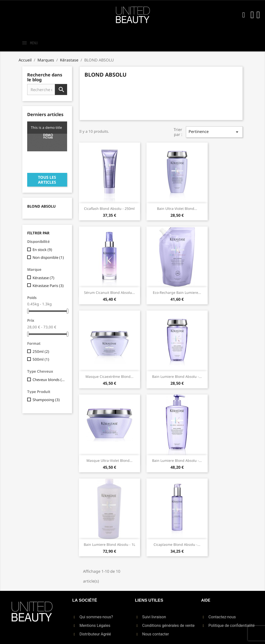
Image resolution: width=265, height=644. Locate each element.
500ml (41, 359)
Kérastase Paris (48, 286)
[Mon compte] (252, 15)
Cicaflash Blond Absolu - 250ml (109, 209)
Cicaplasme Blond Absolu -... (177, 544)
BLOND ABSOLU (41, 206)
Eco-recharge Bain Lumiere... (177, 292)
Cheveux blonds (49, 380)
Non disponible (48, 257)
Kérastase (43, 278)
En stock (42, 250)
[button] (244, 15)
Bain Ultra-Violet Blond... (177, 209)
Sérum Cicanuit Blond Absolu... (109, 292)
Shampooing (46, 400)
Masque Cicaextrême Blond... (109, 376)
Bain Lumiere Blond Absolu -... (177, 376)
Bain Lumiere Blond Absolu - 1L (109, 544)
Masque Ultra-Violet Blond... (109, 460)
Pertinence (214, 132)
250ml (41, 351)
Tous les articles (47, 180)
